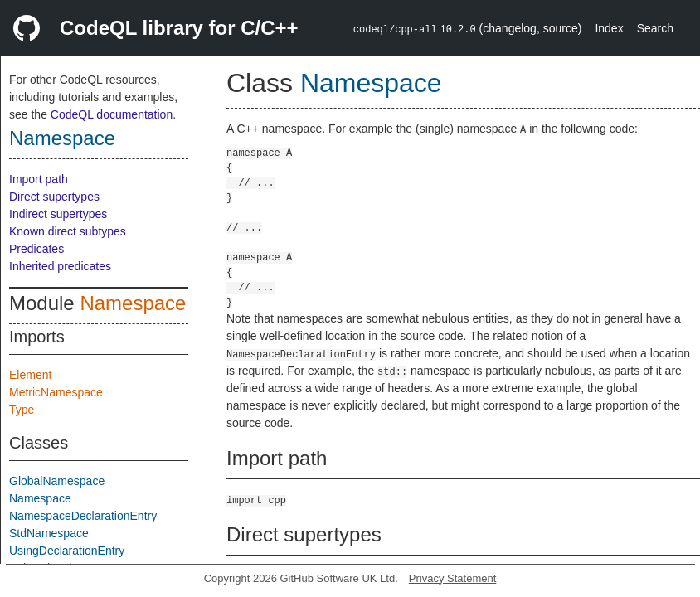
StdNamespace (49, 533)
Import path (39, 179)
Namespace (62, 138)
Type (22, 410)
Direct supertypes (54, 197)
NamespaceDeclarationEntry (83, 516)
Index (609, 28)
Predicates (36, 249)
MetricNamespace (56, 392)
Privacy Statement (453, 578)
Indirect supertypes (58, 214)
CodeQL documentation (112, 114)
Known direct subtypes (68, 231)
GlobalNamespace (57, 481)
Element (30, 375)
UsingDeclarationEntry (67, 551)
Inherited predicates (60, 266)
